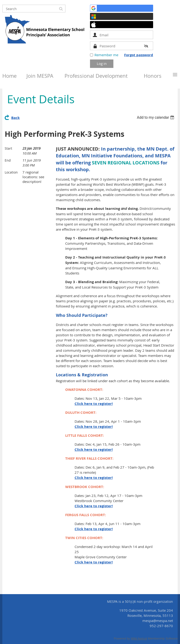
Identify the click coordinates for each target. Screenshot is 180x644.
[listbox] (156, 117)
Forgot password (139, 55)
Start (8, 148)
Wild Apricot (139, 638)
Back (15, 118)
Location (11, 172)
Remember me (106, 55)
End (8, 160)
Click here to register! (94, 404)
